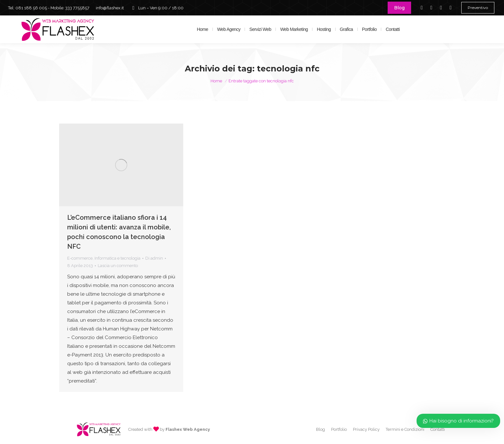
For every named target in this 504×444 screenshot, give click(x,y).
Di (154, 258)
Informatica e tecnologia (117, 258)
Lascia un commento (118, 266)
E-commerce (80, 258)
